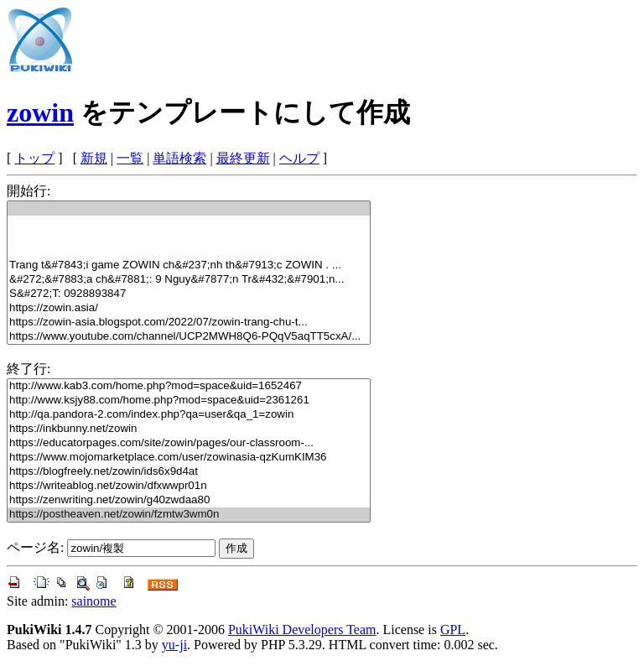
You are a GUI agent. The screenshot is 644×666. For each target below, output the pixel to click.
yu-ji (174, 645)
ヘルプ (299, 158)
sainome (93, 601)
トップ (34, 158)
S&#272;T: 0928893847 (189, 294)
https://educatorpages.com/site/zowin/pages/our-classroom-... (189, 443)
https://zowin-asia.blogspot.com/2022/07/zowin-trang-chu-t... (189, 323)
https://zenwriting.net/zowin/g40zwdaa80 (189, 500)
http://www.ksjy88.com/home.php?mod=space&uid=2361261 (189, 401)
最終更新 (243, 158)
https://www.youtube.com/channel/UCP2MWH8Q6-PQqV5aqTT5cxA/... (189, 337)
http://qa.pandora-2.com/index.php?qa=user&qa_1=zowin (189, 415)
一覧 (130, 158)
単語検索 (179, 158)
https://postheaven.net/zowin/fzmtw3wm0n (189, 515)
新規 (94, 158)
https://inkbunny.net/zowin (189, 429)
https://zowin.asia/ (189, 308)
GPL (453, 630)
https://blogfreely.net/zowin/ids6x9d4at (189, 472)
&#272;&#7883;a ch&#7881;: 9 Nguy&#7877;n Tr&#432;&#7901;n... (189, 280)
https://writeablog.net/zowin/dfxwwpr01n (189, 486)
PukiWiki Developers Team (302, 630)
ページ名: (35, 547)
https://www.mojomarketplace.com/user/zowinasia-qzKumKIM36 (189, 458)
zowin (40, 112)
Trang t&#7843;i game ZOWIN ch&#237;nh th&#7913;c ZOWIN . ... (189, 265)
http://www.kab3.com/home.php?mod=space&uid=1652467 (189, 386)
